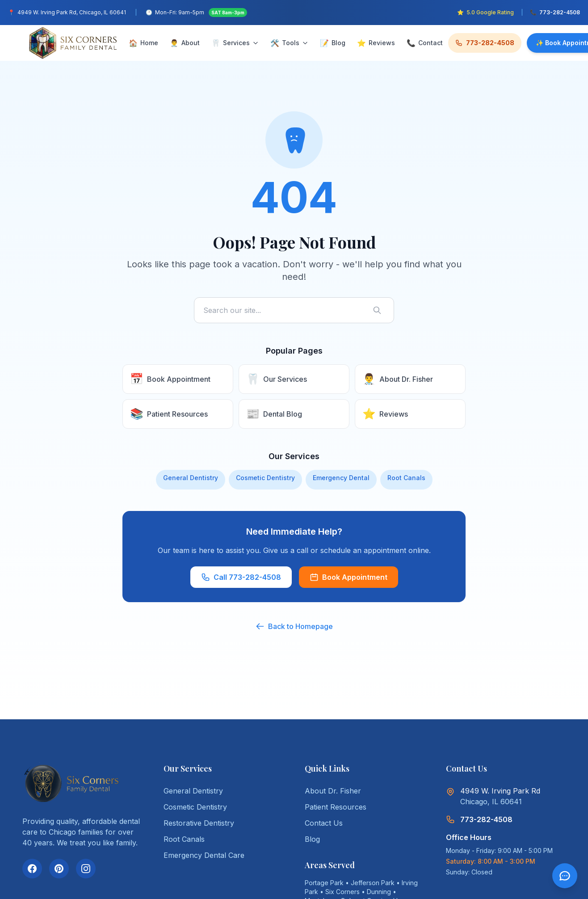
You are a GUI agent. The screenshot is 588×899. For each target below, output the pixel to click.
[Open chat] (565, 876)
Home (143, 43)
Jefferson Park (373, 883)
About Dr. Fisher (333, 791)
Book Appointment (349, 577)
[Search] (379, 310)
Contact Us (324, 823)
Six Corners (342, 892)
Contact (425, 43)
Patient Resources (336, 807)
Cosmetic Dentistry (265, 478)
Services (235, 43)
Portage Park (324, 883)
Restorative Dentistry (199, 823)
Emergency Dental (341, 478)
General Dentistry (191, 478)
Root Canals (406, 478)
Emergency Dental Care (204, 855)
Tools (289, 43)
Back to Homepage (294, 626)
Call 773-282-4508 (241, 577)
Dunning (379, 892)
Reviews (376, 43)
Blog (333, 43)
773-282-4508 (485, 43)
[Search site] (294, 310)
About (185, 43)
